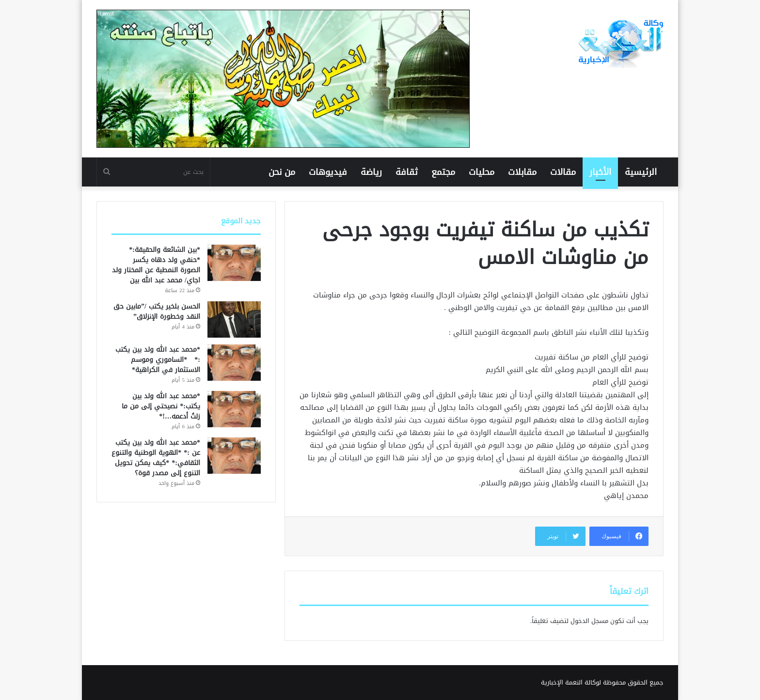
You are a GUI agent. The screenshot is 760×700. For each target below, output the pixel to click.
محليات (482, 172)
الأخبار (600, 172)
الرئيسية (641, 172)
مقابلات (522, 172)
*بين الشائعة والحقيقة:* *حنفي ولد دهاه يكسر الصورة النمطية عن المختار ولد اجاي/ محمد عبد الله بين (156, 265)
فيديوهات (328, 172)
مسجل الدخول (589, 621)
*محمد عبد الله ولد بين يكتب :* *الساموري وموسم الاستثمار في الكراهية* (158, 360)
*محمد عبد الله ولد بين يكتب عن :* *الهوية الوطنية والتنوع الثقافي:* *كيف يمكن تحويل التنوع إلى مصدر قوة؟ (156, 458)
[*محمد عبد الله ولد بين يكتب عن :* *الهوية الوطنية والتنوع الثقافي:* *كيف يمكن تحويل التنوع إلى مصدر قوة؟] (234, 456)
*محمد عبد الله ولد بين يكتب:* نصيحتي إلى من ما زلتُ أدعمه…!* (161, 406)
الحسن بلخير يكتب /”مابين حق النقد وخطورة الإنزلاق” (157, 311)
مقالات (563, 172)
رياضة (371, 172)
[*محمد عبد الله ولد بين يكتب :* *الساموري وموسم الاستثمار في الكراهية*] (234, 363)
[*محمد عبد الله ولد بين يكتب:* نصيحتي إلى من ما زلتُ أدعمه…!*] (234, 409)
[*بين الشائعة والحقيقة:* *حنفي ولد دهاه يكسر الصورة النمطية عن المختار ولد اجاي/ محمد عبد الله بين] (234, 263)
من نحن (282, 172)
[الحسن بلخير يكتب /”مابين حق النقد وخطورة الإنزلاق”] (234, 319)
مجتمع (443, 172)
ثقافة (407, 172)
